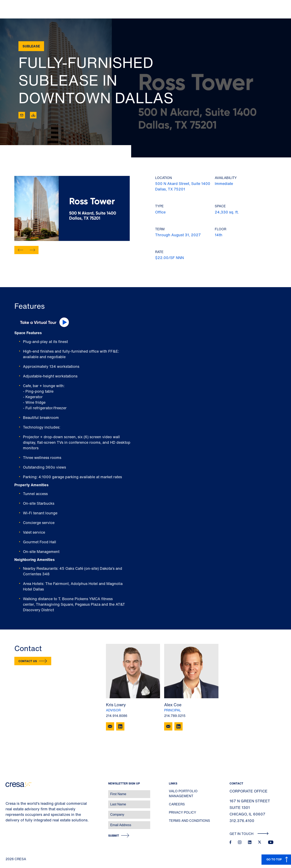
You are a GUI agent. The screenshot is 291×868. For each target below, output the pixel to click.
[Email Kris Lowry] (110, 726)
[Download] (33, 115)
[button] (20, 250)
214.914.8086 (117, 716)
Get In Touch (249, 834)
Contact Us (28, 661)
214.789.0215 (175, 716)
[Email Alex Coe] (168, 726)
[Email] (22, 115)
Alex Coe (173, 705)
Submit (114, 836)
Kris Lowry (116, 705)
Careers (177, 804)
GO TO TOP (274, 859)
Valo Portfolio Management (183, 793)
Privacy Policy (182, 812)
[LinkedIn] (120, 726)
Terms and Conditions (189, 821)
